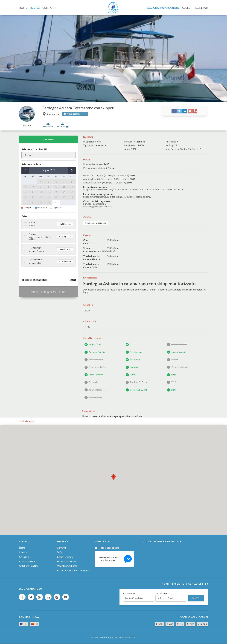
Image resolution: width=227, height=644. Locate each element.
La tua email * (163, 593)
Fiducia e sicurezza (66, 561)
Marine (27, 126)
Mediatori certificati (67, 566)
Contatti (61, 548)
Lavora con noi (27, 561)
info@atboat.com (109, 548)
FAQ (59, 552)
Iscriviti (196, 598)
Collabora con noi (28, 566)
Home (22, 548)
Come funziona (65, 557)
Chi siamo (24, 557)
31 (56, 202)
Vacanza (49, 139)
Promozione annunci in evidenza (74, 570)
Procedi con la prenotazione (49, 292)
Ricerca (23, 552)
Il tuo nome (130, 593)
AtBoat (113, 8)
